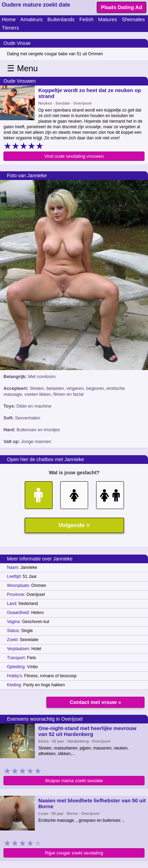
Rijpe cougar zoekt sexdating (74, 853)
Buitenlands (61, 19)
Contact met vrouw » (95, 702)
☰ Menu (22, 68)
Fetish (87, 19)
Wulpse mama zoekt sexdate (74, 781)
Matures (108, 19)
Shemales (133, 19)
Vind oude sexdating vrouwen (74, 156)
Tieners (10, 28)
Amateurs (31, 19)
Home (9, 19)
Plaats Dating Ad (122, 7)
